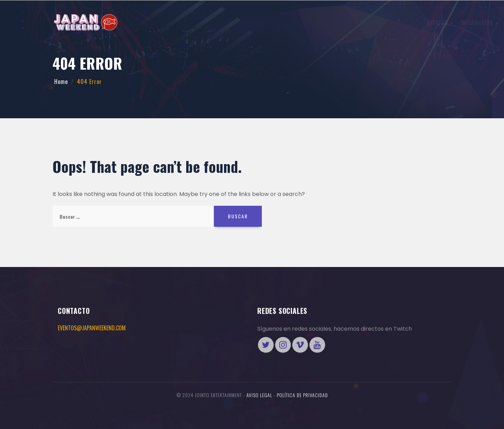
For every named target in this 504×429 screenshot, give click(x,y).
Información (230, 23)
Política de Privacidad (302, 395)
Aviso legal (259, 395)
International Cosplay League (295, 23)
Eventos (191, 23)
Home (61, 82)
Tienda (423, 22)
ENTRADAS (369, 22)
